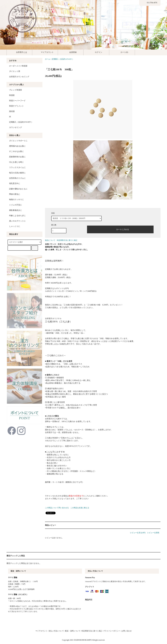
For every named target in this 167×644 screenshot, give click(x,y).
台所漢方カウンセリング (19, 77)
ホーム (48, 59)
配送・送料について (73, 631)
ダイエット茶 (15, 71)
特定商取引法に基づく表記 (67, 240)
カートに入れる (120, 229)
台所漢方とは (19, 52)
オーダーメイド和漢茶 (18, 66)
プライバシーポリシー (112, 631)
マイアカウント (45, 52)
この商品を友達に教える (80, 508)
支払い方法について (56, 631)
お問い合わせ (127, 631)
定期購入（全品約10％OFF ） (63, 59)
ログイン (96, 52)
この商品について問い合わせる (57, 508)
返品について (50, 240)
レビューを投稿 (153, 533)
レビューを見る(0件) (138, 533)
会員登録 (71, 52)
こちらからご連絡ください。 (97, 496)
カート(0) (122, 52)
